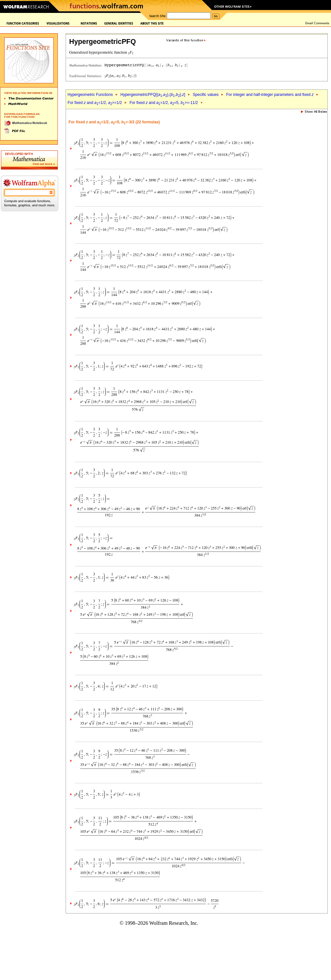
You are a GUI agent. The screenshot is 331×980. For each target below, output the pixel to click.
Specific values (206, 95)
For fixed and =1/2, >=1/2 (95, 103)
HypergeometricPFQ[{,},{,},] (153, 95)
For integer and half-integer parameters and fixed (270, 95)
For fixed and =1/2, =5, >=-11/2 (164, 103)
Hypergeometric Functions (90, 95)
